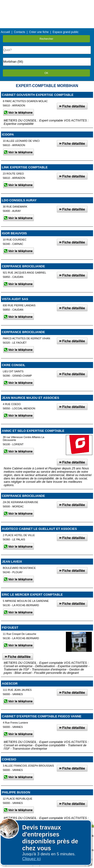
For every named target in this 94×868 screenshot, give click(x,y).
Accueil (5, 32)
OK (47, 73)
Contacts (19, 32)
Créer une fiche (39, 32)
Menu (47, 3)
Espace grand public (65, 32)
